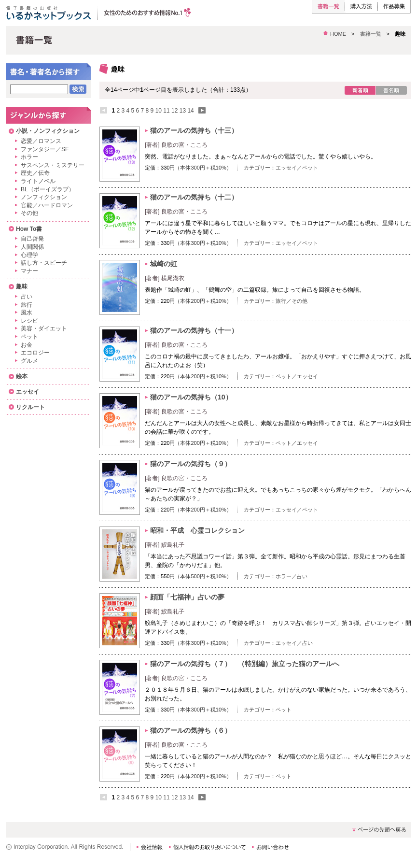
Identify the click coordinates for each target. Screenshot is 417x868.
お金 (27, 345)
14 (190, 111)
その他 (299, 301)
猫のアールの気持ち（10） (195, 397)
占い (302, 576)
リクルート (30, 407)
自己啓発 (32, 239)
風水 (27, 313)
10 (159, 111)
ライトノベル (38, 181)
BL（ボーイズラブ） (48, 189)
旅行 (281, 301)
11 (166, 111)
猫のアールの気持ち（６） (191, 730)
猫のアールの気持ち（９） (194, 464)
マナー (29, 271)
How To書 (29, 229)
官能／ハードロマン (47, 205)
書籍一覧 (371, 34)
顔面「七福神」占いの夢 (187, 597)
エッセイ (286, 168)
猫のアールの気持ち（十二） (197, 197)
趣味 (22, 286)
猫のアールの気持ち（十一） (197, 330)
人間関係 (32, 247)
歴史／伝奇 (35, 173)
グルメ (29, 361)
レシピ (29, 321)
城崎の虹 (164, 264)
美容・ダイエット (44, 328)
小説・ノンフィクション (48, 131)
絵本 (22, 376)
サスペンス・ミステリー (53, 165)
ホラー (284, 576)
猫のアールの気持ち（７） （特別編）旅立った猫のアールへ (245, 664)
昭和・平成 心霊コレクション (197, 530)
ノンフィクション (44, 197)
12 (174, 111)
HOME (338, 34)
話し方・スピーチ (44, 263)
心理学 (29, 255)
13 (183, 111)
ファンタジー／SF (45, 149)
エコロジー (35, 353)
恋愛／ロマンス (41, 141)
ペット (310, 168)
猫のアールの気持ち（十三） (197, 130)
